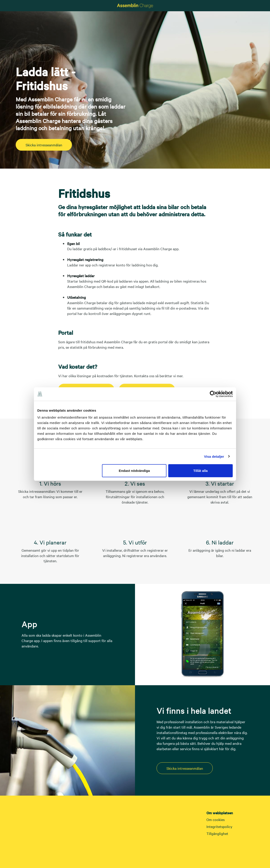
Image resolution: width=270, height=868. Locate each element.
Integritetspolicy (219, 826)
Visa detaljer (214, 456)
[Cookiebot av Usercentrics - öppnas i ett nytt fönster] (213, 394)
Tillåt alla (200, 471)
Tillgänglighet (217, 833)
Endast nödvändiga (134, 471)
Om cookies (216, 819)
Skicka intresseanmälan (44, 145)
